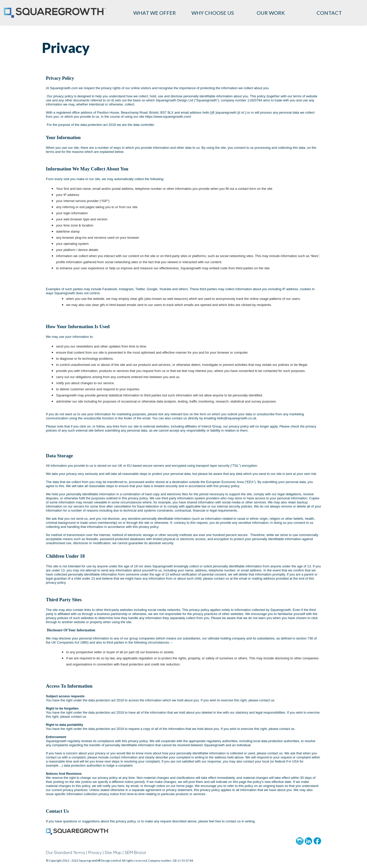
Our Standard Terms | (67, 853)
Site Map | (114, 853)
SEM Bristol (135, 853)
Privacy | (96, 853)
